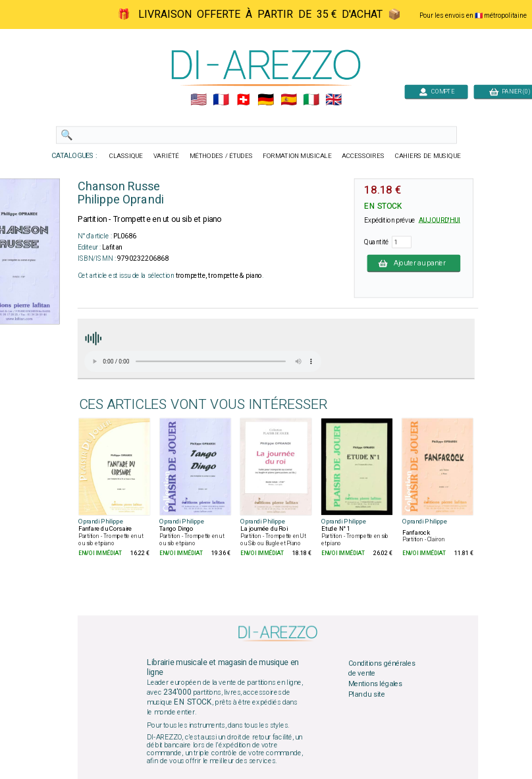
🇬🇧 (333, 100)
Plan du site (367, 694)
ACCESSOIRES (363, 156)
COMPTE (437, 91)
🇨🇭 (243, 100)
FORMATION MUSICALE (297, 156)
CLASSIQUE (126, 156)
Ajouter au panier (414, 263)
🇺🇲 (199, 100)
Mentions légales (375, 684)
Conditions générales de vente (382, 668)
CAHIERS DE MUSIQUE (428, 156)
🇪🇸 (289, 100)
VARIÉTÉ (166, 156)
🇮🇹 (311, 100)
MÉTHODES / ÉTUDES (221, 156)
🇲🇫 (221, 100)
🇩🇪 (266, 100)
